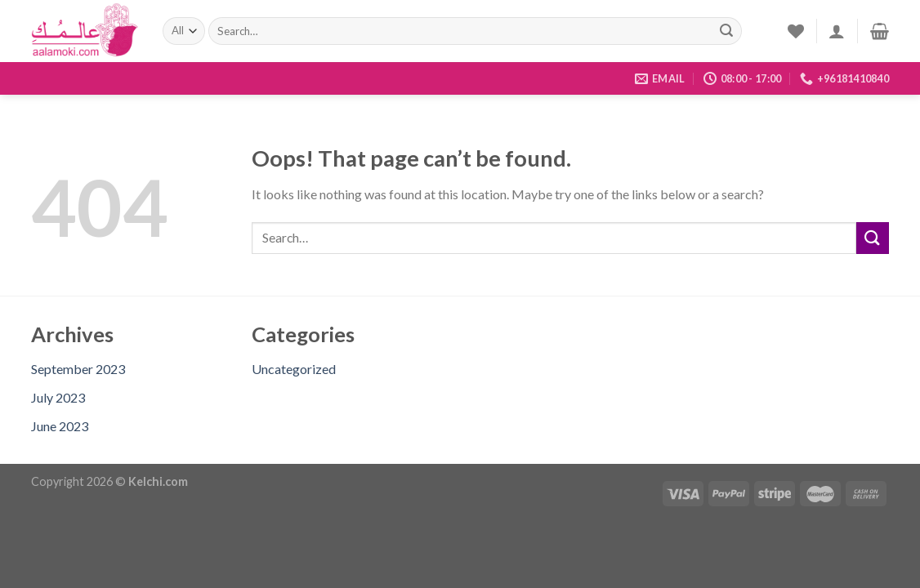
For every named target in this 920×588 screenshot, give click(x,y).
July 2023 (58, 397)
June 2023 (60, 426)
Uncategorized (294, 369)
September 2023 (78, 369)
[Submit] (726, 31)
